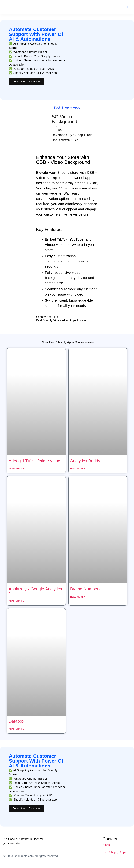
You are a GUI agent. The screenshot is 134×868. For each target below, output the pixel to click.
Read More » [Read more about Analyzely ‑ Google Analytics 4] (16, 601)
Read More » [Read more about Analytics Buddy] (78, 469)
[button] (127, 7)
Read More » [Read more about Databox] (16, 729)
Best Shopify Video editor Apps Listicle (61, 320)
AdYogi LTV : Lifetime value (34, 461)
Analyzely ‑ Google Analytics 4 (35, 591)
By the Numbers (85, 589)
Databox (16, 721)
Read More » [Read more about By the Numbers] (78, 597)
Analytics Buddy (85, 461)
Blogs (106, 845)
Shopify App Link (47, 317)
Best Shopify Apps (67, 108)
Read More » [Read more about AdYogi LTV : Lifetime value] (16, 469)
